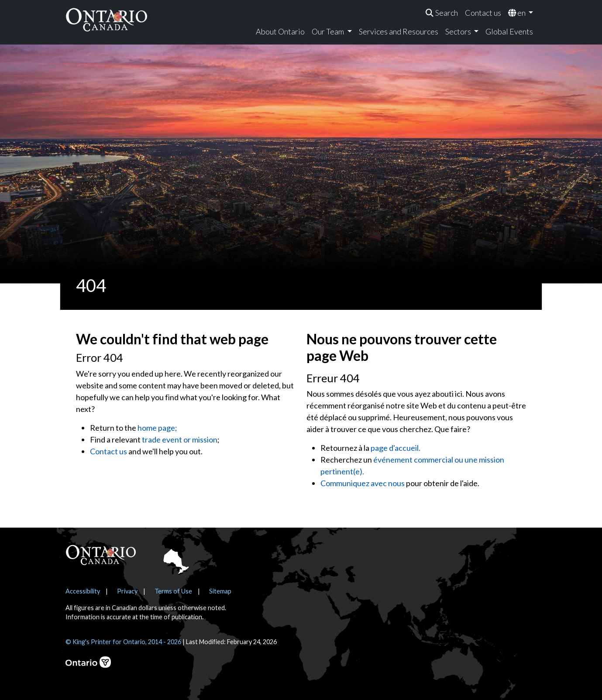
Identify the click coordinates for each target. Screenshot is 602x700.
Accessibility (83, 591)
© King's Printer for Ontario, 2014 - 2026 (123, 642)
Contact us (108, 451)
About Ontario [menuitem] (280, 31)
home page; (157, 428)
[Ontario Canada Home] (107, 19)
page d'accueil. (396, 448)
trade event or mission (180, 439)
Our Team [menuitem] (329, 31)
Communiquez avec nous (363, 483)
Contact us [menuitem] (483, 13)
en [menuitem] (518, 13)
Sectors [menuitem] (459, 31)
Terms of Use (173, 591)
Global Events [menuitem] (509, 31)
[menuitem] (442, 13)
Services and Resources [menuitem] (399, 31)
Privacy (127, 591)
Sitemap (220, 591)
